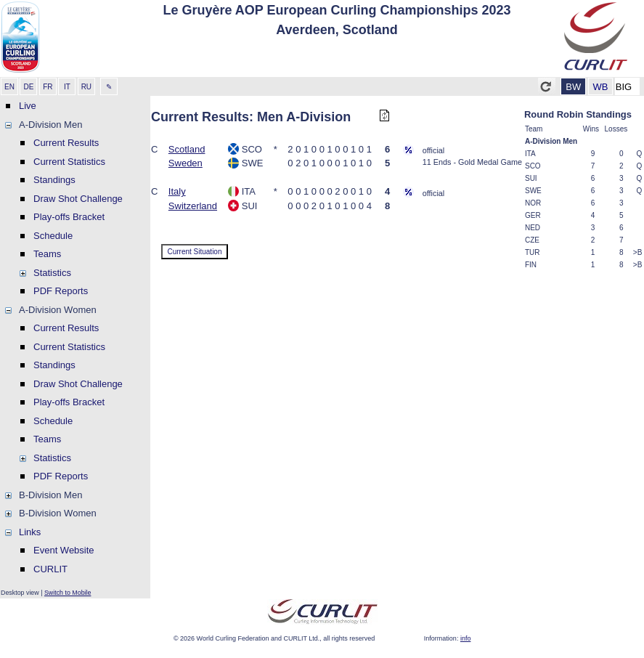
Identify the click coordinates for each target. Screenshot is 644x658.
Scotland (187, 149)
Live (28, 106)
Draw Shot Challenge (78, 199)
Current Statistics (69, 162)
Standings (54, 180)
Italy (177, 191)
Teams (47, 254)
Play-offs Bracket (69, 217)
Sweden (186, 163)
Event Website (64, 550)
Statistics (52, 273)
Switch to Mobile (68, 593)
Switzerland (193, 206)
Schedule (53, 236)
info (466, 638)
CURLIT (50, 569)
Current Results (66, 143)
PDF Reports (61, 291)
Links (30, 532)
